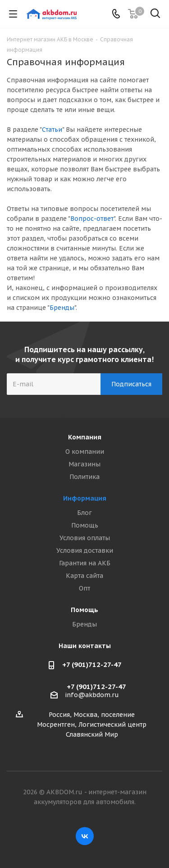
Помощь (85, 525)
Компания (85, 437)
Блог (84, 513)
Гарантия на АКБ (85, 563)
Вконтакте (85, 836)
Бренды (62, 308)
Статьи (52, 130)
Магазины (84, 464)
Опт (84, 588)
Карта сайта (84, 576)
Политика (84, 477)
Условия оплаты (85, 538)
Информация (85, 498)
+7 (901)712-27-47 (92, 664)
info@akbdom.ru (92, 695)
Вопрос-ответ (92, 219)
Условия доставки (85, 550)
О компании (85, 452)
